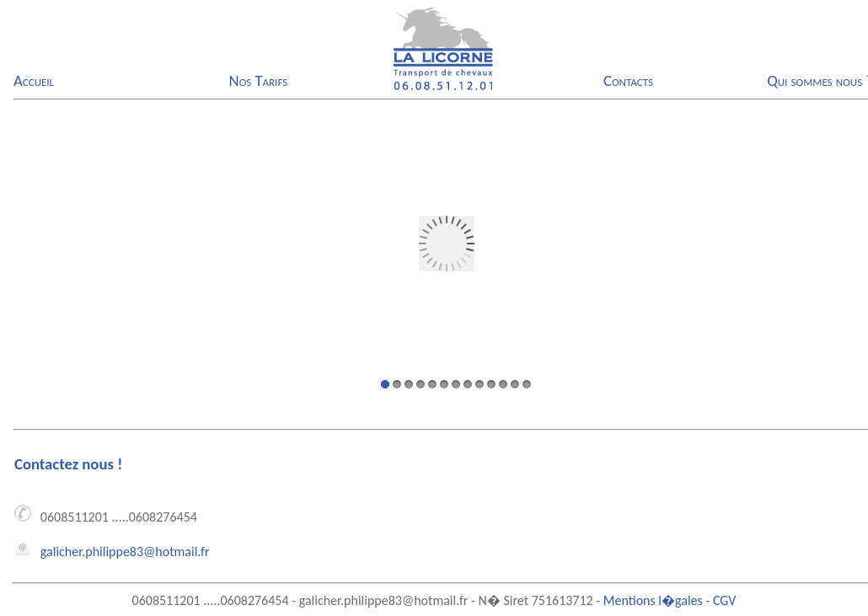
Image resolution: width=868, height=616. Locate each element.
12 (515, 384)
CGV (724, 600)
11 (503, 384)
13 (527, 384)
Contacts (628, 80)
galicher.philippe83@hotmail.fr (125, 552)
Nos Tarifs (259, 80)
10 (491, 384)
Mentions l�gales (653, 600)
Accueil (34, 80)
